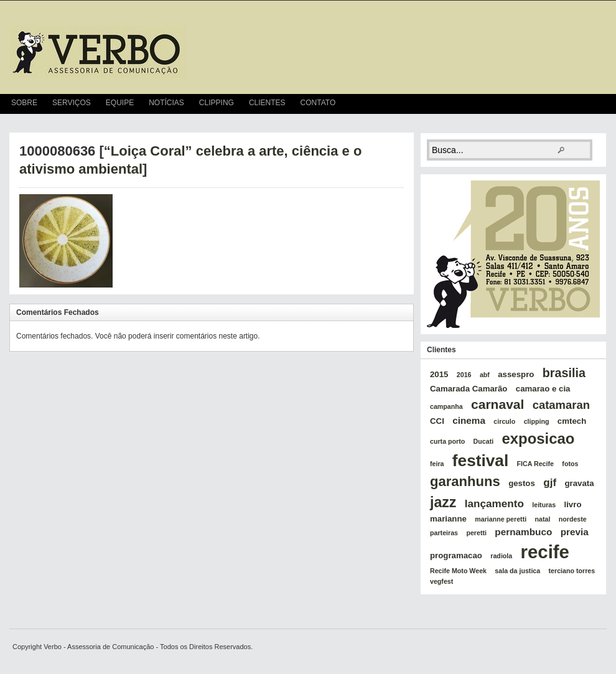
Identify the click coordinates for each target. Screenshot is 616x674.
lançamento (494, 503)
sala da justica (517, 571)
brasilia (564, 373)
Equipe (120, 103)
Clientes (267, 103)
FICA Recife (535, 464)
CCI (437, 421)
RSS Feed (601, 104)
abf (485, 375)
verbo (97, 52)
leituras (544, 505)
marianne (448, 519)
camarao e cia (543, 389)
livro (573, 504)
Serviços (72, 103)
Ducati (484, 441)
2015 (439, 374)
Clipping (217, 103)
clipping (537, 421)
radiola (501, 556)
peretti (476, 533)
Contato (318, 103)
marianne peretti (501, 519)
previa (575, 532)
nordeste (573, 519)
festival (480, 461)
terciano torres (572, 571)
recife (545, 552)
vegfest (441, 581)
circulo (504, 421)
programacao (456, 555)
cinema (469, 420)
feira (437, 464)
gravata (579, 483)
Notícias (166, 103)
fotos (570, 464)
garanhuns (465, 481)
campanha (446, 406)
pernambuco (523, 532)
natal (543, 519)
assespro (516, 374)
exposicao (539, 438)
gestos (522, 483)
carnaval (497, 404)
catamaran (561, 405)
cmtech (572, 421)
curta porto (447, 441)
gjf (550, 482)
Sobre (24, 103)
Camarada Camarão (469, 389)
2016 (464, 375)
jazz (443, 502)
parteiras (444, 533)
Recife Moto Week (458, 571)
